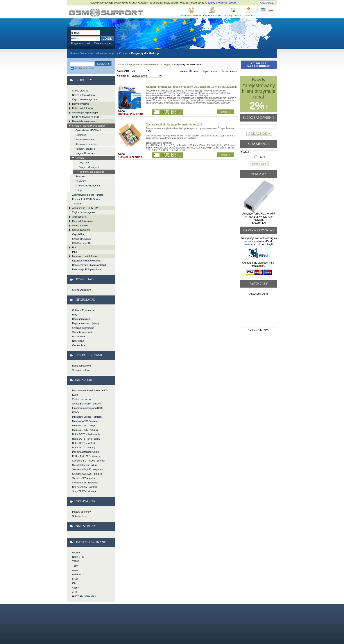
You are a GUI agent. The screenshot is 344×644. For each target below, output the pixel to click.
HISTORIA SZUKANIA (84, 596)
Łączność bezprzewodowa (86, 261)
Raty (75, 315)
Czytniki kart (79, 234)
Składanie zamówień (83, 328)
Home (73, 53)
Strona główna (80, 91)
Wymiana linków (81, 370)
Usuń (260, 157)
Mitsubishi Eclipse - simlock (87, 417)
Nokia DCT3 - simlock (84, 443)
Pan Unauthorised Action (85, 452)
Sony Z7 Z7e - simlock (84, 491)
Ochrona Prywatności (84, 310)
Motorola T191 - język (84, 426)
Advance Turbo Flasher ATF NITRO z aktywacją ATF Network (259, 218)
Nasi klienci (78, 341)
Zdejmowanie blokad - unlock (88, 195)
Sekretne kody (80, 516)
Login (107, 39)
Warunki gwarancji (82, 332)
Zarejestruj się (102, 43)
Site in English (263, 10)
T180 (75, 566)
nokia (75, 570)
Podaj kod (258, 133)
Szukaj (102, 64)
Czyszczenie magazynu (85, 99)
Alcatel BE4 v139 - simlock (86, 404)
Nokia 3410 (78, 557)
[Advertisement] (259, 312)
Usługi (79, 190)
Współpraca (79, 336)
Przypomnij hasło (81, 43)
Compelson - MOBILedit (88, 130)
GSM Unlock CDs (82, 243)
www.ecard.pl (252, 244)
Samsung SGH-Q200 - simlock (89, 461)
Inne (74, 252)
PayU (270, 244)
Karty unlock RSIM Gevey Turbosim (86, 201)
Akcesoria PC (80, 217)
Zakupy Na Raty (233, 15)
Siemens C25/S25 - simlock (87, 474)
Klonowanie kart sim (86, 144)
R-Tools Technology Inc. (88, 186)
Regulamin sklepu (82, 319)
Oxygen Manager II (89, 167)
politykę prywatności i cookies (222, 3)
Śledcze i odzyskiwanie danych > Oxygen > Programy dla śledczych (106, 13)
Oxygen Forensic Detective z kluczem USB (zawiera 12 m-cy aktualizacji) (191, 87)
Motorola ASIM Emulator (85, 421)
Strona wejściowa (82, 290)
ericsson (77, 553)
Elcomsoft (81, 135)
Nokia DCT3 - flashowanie (86, 434)
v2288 (75, 588)
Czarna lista (79, 345)
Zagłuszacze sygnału (83, 212)
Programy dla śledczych (92, 172)
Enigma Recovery (85, 140)
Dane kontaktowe (82, 366)
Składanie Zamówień (191, 15)
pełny (194, 72)
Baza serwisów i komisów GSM (89, 265)
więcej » (225, 112)
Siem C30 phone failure (85, 465)
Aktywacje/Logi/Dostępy (85, 113)
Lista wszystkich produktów (87, 269)
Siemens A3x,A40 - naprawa (87, 469)
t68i (74, 583)
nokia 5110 (78, 574)
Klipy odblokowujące (83, 221)
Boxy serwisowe (81, 104)
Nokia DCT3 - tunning (84, 447)
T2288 (76, 561)
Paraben (80, 176)
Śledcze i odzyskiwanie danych (98, 53)
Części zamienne (81, 230)
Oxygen (124, 53)
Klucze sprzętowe (82, 239)
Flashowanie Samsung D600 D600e (88, 410)
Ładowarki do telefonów (85, 256)
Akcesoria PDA (80, 225)
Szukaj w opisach (82, 68)
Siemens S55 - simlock (84, 478)
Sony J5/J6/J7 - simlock (85, 487)
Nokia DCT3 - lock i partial (86, 439)
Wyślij (258, 164)
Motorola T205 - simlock (85, 430)
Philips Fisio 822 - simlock (86, 456)
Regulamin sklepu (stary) (86, 323)
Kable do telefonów (82, 108)
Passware (81, 181)
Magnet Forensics (85, 153)
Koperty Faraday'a (85, 149)
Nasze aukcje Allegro (83, 95)
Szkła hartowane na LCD (86, 117)
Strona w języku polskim (271, 10)
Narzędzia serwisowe (84, 121)
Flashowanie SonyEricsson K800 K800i (90, 393)
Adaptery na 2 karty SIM (85, 208)
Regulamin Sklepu (212, 15)
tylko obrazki (209, 72)
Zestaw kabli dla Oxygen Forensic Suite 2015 (174, 125)
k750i (75, 579)
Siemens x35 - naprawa (85, 483)
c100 (75, 592)
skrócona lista (229, 72)
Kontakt (249, 15)
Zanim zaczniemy (82, 399)
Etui (74, 247)
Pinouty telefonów (82, 512)
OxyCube (84, 163)
